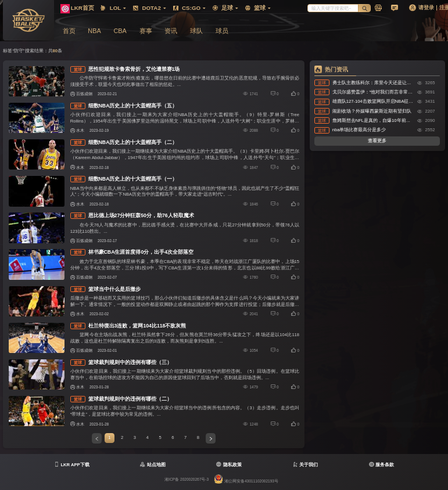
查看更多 (377, 141)
